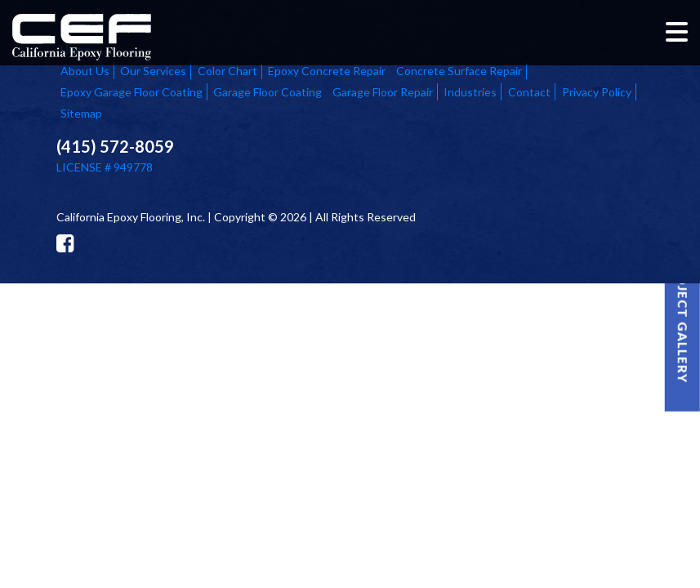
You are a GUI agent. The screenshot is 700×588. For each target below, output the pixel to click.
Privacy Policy (597, 92)
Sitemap (81, 113)
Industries (470, 92)
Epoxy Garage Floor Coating (132, 92)
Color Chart (227, 71)
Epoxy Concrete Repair (327, 71)
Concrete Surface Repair (459, 71)
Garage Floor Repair (383, 92)
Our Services (153, 71)
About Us (85, 71)
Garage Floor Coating (268, 92)
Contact (529, 92)
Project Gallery (683, 320)
